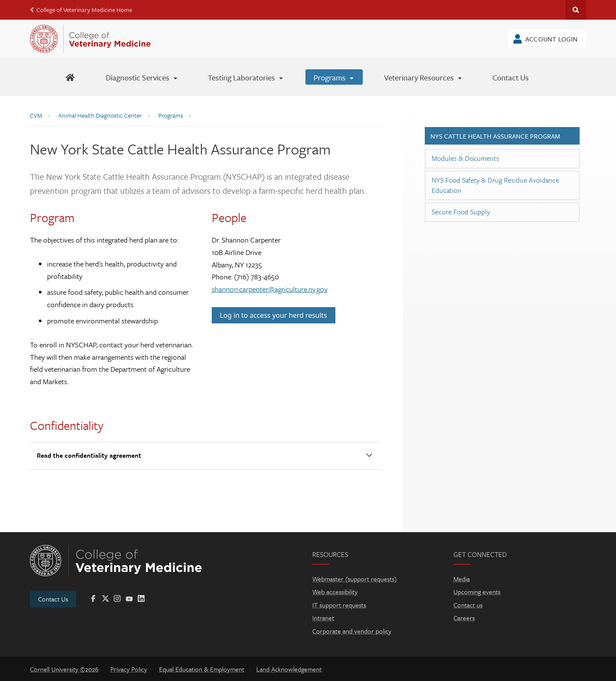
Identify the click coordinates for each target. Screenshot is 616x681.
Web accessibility (335, 592)
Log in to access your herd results (274, 315)
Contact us (468, 605)
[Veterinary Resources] (423, 77)
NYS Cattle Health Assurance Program (495, 136)
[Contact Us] (511, 77)
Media (462, 579)
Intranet (323, 618)
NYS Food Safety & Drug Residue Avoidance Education (495, 185)
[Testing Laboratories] (246, 77)
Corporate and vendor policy (352, 631)
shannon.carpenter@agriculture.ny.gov (270, 289)
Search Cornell (576, 10)
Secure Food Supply (461, 212)
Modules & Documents (465, 158)
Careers (464, 618)
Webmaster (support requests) (355, 579)
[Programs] (334, 77)
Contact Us (53, 599)
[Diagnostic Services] (142, 77)
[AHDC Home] (70, 77)
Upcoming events (477, 592)
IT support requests (339, 605)
